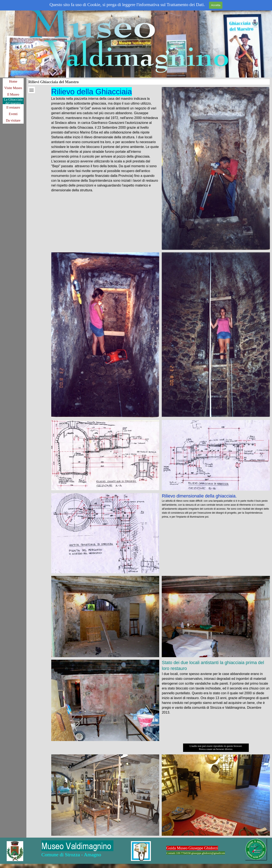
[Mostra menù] (32, 90)
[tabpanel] (105, 140)
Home (13, 81)
